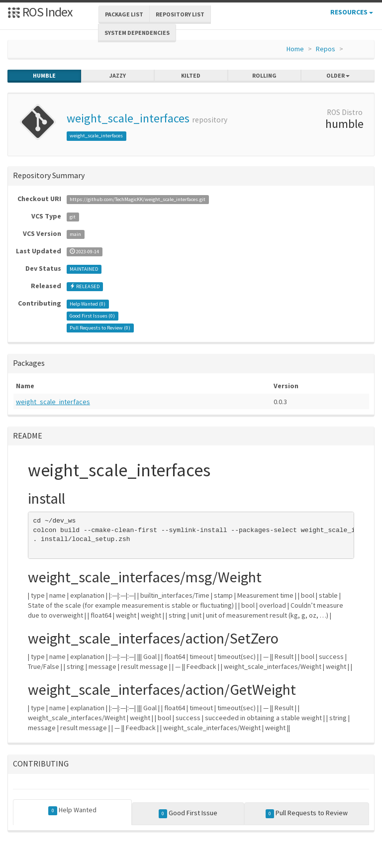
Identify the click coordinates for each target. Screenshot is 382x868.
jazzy (118, 76)
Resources (352, 12)
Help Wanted (72, 810)
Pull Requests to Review (307, 813)
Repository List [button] (180, 14)
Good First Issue (188, 813)
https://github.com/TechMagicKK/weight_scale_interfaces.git (138, 199)
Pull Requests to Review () (100, 328)
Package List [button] (124, 14)
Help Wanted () (88, 304)
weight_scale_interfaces (128, 118)
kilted (191, 76)
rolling (264, 76)
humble (44, 76)
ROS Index (40, 12)
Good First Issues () (92, 316)
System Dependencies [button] (137, 33)
